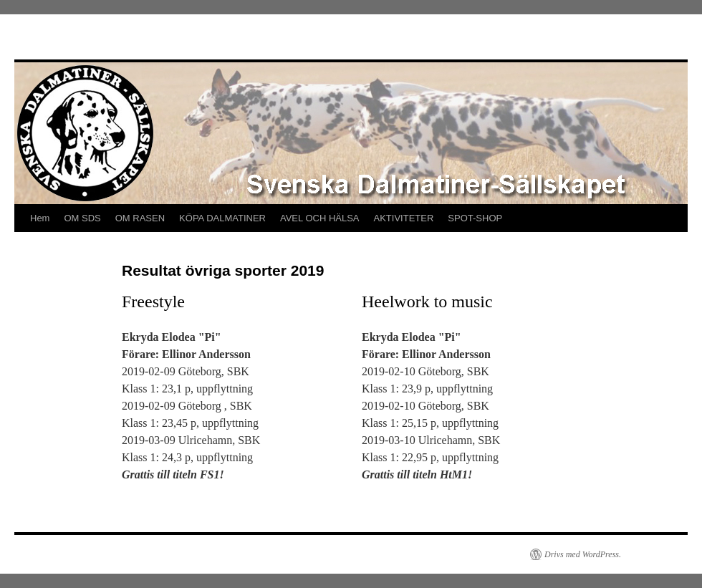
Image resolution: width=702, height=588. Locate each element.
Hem (40, 218)
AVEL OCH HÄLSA (320, 218)
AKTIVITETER (404, 218)
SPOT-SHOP (475, 218)
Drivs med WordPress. (583, 554)
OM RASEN (140, 218)
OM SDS (82, 218)
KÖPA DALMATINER (222, 218)
